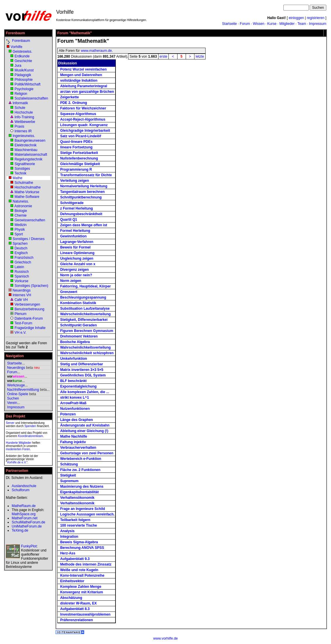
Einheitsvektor (72, 581)
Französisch (24, 258)
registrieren (316, 18)
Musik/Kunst (24, 70)
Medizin (21, 225)
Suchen (13, 398)
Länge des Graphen (77, 420)
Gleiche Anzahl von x (78, 264)
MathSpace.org (24, 514)
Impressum (318, 24)
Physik (20, 229)
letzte (200, 56)
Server (10, 423)
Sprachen (20, 244)
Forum (245, 24)
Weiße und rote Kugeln (79, 570)
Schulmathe (24, 183)
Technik (20, 173)
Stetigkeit (68, 475)
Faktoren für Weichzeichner (83, 108)
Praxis (19, 126)
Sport (19, 234)
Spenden (30, 426)
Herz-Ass (68, 553)
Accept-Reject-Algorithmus (83, 119)
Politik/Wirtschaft (28, 84)
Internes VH (22, 295)
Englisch (21, 253)
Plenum (21, 314)
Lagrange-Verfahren (77, 242)
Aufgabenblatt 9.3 (75, 559)
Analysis (67, 531)
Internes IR (23, 131)
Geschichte (23, 61)
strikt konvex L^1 (75, 398)
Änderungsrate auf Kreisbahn (85, 425)
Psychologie (24, 89)
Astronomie (23, 206)
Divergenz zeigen (75, 270)
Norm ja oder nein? (76, 275)
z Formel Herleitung (77, 208)
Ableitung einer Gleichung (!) (84, 431)
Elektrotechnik (26, 145)
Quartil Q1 (69, 220)
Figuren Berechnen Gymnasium (87, 331)
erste (164, 56)
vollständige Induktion (79, 80)
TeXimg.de (20, 530)
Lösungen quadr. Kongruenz (84, 125)
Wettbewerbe (25, 122)
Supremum (69, 481)
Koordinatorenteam (31, 436)
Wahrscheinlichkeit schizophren (87, 353)
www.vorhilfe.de (165, 638)
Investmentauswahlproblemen (85, 614)
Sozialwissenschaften (31, 98)
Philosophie (24, 80)
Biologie (21, 211)
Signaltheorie (25, 164)
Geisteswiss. (22, 52)
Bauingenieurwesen (30, 141)
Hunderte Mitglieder (19, 443)
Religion (21, 94)
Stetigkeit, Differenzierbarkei (84, 320)
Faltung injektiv (73, 442)
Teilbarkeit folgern (75, 520)
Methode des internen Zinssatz (86, 564)
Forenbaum (21, 41)
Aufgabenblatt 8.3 (75, 609)
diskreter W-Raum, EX (79, 603)
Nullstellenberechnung (79, 158)
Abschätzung (71, 598)
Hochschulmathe (28, 187)
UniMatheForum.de (27, 526)
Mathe (17, 178)
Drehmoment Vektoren (79, 336)
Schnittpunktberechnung (81, 197)
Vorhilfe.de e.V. (17, 462)
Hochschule (24, 112)
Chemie (21, 215)
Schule (20, 108)
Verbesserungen (27, 304)
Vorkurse (21, 281)
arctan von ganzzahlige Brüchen (87, 92)
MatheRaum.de (24, 506)
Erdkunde (22, 56)
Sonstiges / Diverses (29, 239)
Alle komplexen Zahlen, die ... (85, 392)
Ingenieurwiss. (24, 136)
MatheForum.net (25, 518)
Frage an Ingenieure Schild (83, 509)
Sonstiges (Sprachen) (31, 286)
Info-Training (24, 117)
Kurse (272, 24)
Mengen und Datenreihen (81, 75)
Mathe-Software (27, 197)
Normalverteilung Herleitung (84, 186)
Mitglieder (287, 24)
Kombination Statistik (78, 303)
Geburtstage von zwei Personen (87, 453)
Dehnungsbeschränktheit (81, 214)
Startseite (229, 24)
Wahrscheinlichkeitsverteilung (86, 314)
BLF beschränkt (74, 381)
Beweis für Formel (75, 247)
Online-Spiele (18, 394)
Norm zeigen (71, 281)
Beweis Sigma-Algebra (79, 542)
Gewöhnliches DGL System (83, 375)
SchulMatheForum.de (29, 522)
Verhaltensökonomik (77, 498)
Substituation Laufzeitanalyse (85, 309)
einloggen (296, 18)
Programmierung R (76, 169)
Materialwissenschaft (31, 155)
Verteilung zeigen (75, 181)
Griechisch (23, 262)
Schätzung (69, 464)
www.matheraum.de (96, 51)
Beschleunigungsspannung (83, 297)
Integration (69, 537)
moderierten (14, 449)
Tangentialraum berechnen (82, 192)
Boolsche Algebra (75, 342)
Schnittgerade (72, 203)
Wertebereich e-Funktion (81, 459)
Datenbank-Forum (29, 318)
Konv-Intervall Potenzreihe (82, 576)
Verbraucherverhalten (78, 448)
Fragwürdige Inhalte (30, 328)
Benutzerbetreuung (30, 309)
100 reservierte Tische (79, 525)
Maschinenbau (26, 150)
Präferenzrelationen (77, 620)
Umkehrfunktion (74, 359)
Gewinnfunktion (74, 236)
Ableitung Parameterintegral (84, 86)
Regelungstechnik (29, 159)
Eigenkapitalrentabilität (80, 492)
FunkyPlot (29, 546)
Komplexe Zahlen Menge (81, 587)
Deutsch (21, 248)
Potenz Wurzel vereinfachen (83, 69)
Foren (26, 449)
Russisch (22, 272)
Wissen (259, 24)
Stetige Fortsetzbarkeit (79, 153)
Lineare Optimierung (77, 253)
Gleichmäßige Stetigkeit (80, 164)
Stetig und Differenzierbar (82, 364)
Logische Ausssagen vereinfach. (87, 514)
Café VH (21, 300)
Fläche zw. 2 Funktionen (80, 470)
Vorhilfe (16, 47)
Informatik (20, 103)
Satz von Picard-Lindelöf (81, 136)
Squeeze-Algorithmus (78, 114)
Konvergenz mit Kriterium (82, 592)
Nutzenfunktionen (75, 409)
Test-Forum (23, 323)
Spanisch (22, 276)
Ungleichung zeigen (77, 258)
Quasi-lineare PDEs (76, 142)
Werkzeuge (16, 385)
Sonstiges (22, 169)
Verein (12, 403)
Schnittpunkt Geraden (79, 325)
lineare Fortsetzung (76, 147)
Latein (19, 267)
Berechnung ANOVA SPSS (82, 548)
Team (302, 24)
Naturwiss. (21, 201)
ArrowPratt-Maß (73, 403)
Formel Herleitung (75, 231)
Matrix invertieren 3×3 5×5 (82, 370)
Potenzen (68, 414)
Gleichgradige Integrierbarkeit (85, 131)
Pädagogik (23, 75)
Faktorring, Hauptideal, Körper (86, 286)
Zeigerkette (70, 97)
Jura (18, 66)
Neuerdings (21, 290)
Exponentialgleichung (79, 386)
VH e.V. (20, 333)
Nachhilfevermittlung (23, 390)
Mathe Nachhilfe (74, 436)
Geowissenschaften (30, 220)
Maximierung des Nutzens (82, 487)
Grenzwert (69, 292)
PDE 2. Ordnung (74, 103)
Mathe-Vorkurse (27, 192)
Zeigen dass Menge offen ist (84, 225)
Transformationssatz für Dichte (86, 175)
